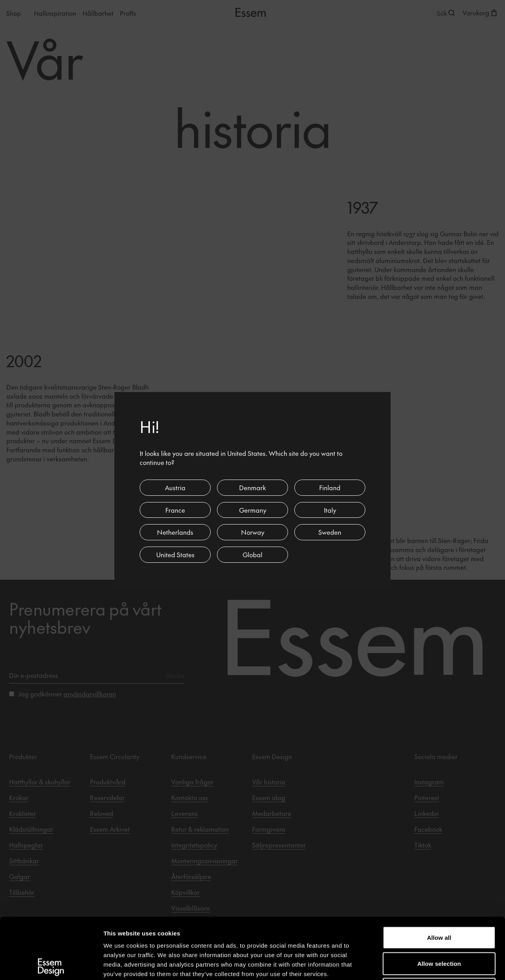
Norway (253, 532)
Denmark (252, 487)
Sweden (330, 532)
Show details (414, 964)
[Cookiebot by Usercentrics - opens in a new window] (51, 965)
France (175, 510)
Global (252, 554)
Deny (439, 928)
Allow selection (439, 903)
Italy (330, 510)
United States (175, 554)
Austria (175, 487)
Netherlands (175, 532)
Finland (330, 487)
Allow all (439, 876)
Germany (253, 510)
